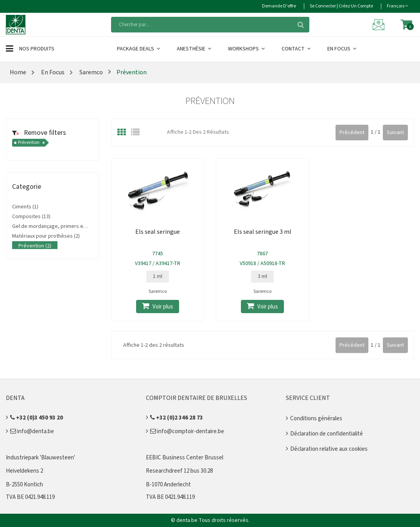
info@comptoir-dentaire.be (187, 431)
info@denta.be (32, 431)
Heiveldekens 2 (24, 471)
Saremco (91, 72)
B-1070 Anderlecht (168, 485)
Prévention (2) (35, 246)
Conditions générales (316, 419)
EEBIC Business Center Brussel (185, 458)
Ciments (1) (25, 207)
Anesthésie (195, 49)
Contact (297, 49)
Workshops (247, 49)
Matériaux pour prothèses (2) (46, 236)
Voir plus (158, 306)
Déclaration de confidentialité (327, 434)
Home (18, 72)
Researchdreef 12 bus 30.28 (179, 471)
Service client (308, 398)
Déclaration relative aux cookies (329, 449)
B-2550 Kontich (24, 485)
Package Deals (139, 49)
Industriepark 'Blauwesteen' (40, 458)
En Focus (342, 49)
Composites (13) (31, 217)
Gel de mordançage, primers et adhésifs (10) (64, 226)
